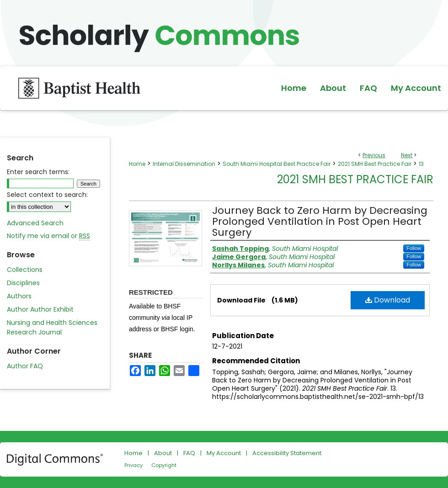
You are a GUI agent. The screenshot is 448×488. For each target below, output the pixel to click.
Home (137, 164)
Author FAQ (25, 366)
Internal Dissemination (184, 164)
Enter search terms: (38, 172)
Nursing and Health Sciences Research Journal (52, 327)
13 (421, 164)
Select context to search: (47, 195)
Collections (25, 270)
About (163, 453)
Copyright (164, 465)
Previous (374, 155)
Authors (19, 296)
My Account (224, 453)
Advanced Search (35, 223)
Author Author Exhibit (40, 309)
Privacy (133, 465)
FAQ (189, 453)
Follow (414, 248)
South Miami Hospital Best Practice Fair (277, 164)
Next (407, 155)
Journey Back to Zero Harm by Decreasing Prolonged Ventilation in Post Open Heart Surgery (320, 221)
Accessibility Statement (287, 453)
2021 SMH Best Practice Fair (375, 164)
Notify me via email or (48, 236)
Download (388, 300)
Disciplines (23, 283)
